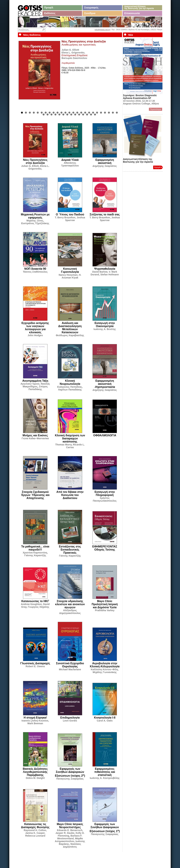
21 (101, 113)
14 (73, 113)
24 (113, 113)
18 (89, 113)
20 (97, 113)
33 (71, 114)
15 (77, 113)
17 (85, 113)
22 (105, 113)
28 (51, 114)
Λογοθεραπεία (68, 63)
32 (67, 114)
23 (109, 113)
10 (58, 113)
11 (61, 113)
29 (55, 114)
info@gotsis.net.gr (102, 30)
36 (83, 114)
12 (65, 113)
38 (91, 114)
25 (117, 113)
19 (93, 113)
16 (81, 113)
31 (63, 114)
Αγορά (158, 167)
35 (79, 114)
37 (87, 114)
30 (59, 114)
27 (48, 114)
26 (44, 114)
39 (95, 114)
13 (69, 113)
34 (75, 114)
